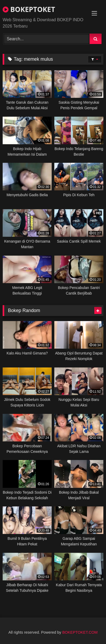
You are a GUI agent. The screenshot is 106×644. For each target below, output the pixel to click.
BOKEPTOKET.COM (80, 632)
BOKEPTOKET (29, 9)
